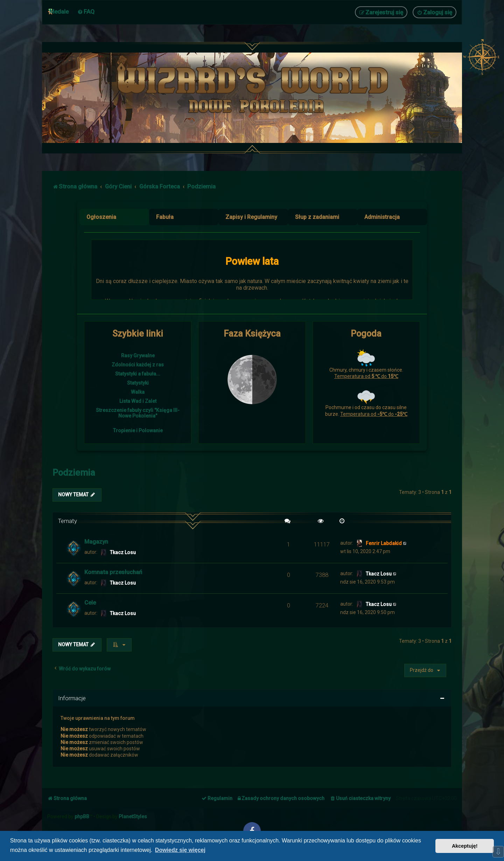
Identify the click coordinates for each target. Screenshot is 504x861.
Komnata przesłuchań (113, 572)
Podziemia (74, 473)
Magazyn (96, 542)
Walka (138, 392)
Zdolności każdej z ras (138, 365)
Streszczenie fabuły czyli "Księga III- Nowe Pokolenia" (138, 413)
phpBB (82, 817)
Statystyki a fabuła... (138, 374)
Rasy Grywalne (138, 356)
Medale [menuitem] (59, 12)
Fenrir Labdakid (384, 543)
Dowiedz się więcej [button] (180, 850)
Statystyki (138, 383)
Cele (90, 602)
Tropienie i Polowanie (138, 430)
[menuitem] (86, 12)
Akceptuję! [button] (465, 846)
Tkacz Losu (123, 552)
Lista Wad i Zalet (138, 401)
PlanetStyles (133, 817)
